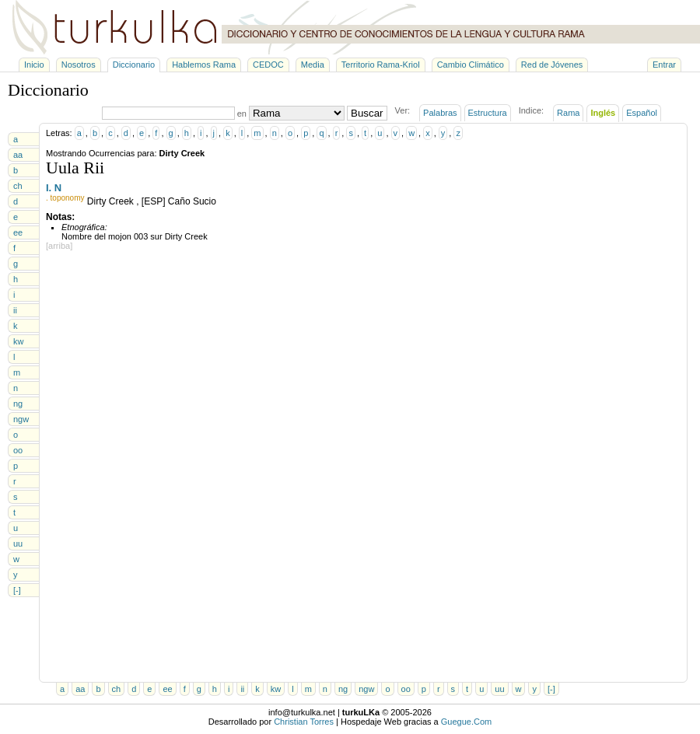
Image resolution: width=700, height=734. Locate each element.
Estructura (488, 113)
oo (18, 450)
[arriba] (59, 246)
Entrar (664, 65)
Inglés (603, 113)
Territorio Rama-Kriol (381, 65)
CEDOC (268, 65)
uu (18, 544)
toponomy (68, 198)
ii (15, 310)
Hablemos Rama (204, 65)
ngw (21, 419)
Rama (568, 113)
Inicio (34, 65)
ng (18, 404)
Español (642, 113)
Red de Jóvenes (552, 65)
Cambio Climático (471, 65)
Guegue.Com (466, 722)
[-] (17, 590)
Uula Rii (75, 168)
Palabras (440, 113)
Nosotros (79, 65)
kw (18, 341)
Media (313, 65)
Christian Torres (304, 722)
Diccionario (134, 65)
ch (18, 186)
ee (18, 232)
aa (18, 155)
